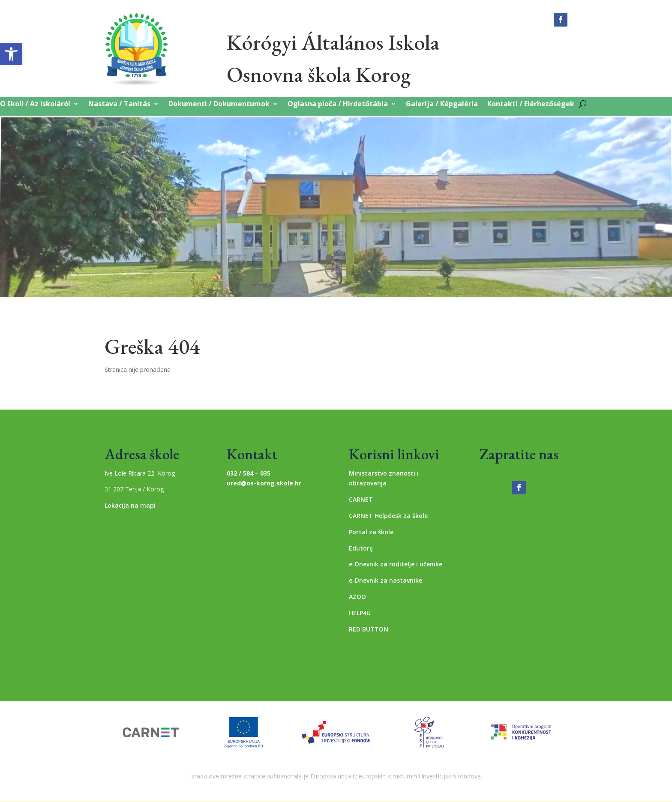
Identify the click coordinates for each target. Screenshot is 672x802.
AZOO (357, 597)
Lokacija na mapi (130, 505)
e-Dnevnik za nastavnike (385, 580)
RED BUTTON (369, 629)
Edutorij (361, 548)
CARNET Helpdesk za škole (388, 516)
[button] (11, 54)
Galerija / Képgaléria (442, 104)
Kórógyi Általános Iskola (333, 42)
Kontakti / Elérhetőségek (531, 104)
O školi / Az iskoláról (35, 104)
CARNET (361, 499)
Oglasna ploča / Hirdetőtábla (338, 104)
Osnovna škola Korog (319, 74)
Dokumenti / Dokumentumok (219, 104)
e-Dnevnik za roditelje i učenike (396, 564)
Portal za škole (371, 532)
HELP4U (360, 613)
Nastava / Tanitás (119, 104)
